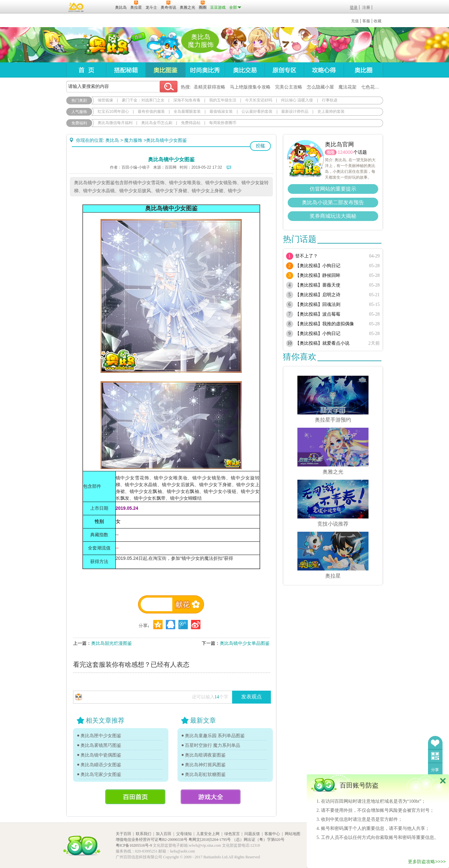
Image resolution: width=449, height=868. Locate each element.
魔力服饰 (133, 140)
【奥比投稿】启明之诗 (318, 295)
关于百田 (123, 834)
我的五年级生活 (223, 100)
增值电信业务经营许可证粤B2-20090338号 (152, 840)
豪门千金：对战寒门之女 (143, 100)
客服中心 (272, 834)
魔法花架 (347, 87)
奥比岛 (107, 45)
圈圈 (331, 152)
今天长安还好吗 (259, 100)
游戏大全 (211, 797)
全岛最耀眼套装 (187, 111)
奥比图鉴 (165, 70)
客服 (366, 21)
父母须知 (184, 834)
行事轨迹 (330, 100)
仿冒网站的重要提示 (333, 189)
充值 (355, 21)
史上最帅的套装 (331, 111)
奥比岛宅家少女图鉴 (101, 774)
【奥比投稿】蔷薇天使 (318, 285)
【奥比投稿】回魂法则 (318, 304)
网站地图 (293, 834)
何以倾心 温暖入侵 (297, 100)
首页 (86, 70)
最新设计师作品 (295, 111)
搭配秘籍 (126, 70)
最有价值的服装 (151, 111)
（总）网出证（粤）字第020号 (258, 840)
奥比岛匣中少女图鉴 (101, 736)
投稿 (260, 146)
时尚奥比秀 (205, 70)
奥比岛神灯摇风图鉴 (205, 765)
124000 (345, 152)
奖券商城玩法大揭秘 (333, 216)
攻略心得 (324, 70)
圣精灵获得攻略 (209, 87)
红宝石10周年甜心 (113, 111)
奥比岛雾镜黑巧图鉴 (101, 745)
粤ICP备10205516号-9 (134, 845)
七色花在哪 (372, 87)
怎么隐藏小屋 (320, 87)
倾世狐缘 (105, 100)
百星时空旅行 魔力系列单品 (213, 745)
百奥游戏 (76, 7)
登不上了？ (306, 256)
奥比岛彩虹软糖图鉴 (205, 774)
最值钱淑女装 (221, 111)
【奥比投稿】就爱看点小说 (322, 343)
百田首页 (135, 797)
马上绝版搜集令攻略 (250, 87)
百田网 (101, 7)
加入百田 (164, 834)
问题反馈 (252, 834)
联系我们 (144, 834)
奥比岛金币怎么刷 (157, 123)
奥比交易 (245, 70)
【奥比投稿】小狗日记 (318, 266)
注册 (366, 7)
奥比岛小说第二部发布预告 (333, 202)
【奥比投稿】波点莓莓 (318, 314)
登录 (354, 7)
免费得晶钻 (191, 123)
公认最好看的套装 (257, 111)
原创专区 (284, 70)
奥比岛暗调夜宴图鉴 (205, 755)
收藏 (378, 21)
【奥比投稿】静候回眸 (318, 275)
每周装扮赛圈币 (223, 123)
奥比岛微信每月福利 (115, 123)
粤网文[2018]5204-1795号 (210, 840)
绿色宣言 (232, 834)
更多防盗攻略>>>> (427, 862)
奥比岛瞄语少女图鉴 (101, 765)
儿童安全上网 (208, 834)
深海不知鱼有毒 (187, 100)
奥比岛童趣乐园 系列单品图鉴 (215, 736)
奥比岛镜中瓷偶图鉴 (101, 755)
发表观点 (251, 697)
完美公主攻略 (289, 87)
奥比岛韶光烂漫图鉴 (112, 643)
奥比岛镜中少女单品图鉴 (245, 643)
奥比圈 (363, 70)
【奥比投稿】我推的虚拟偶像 (325, 324)
